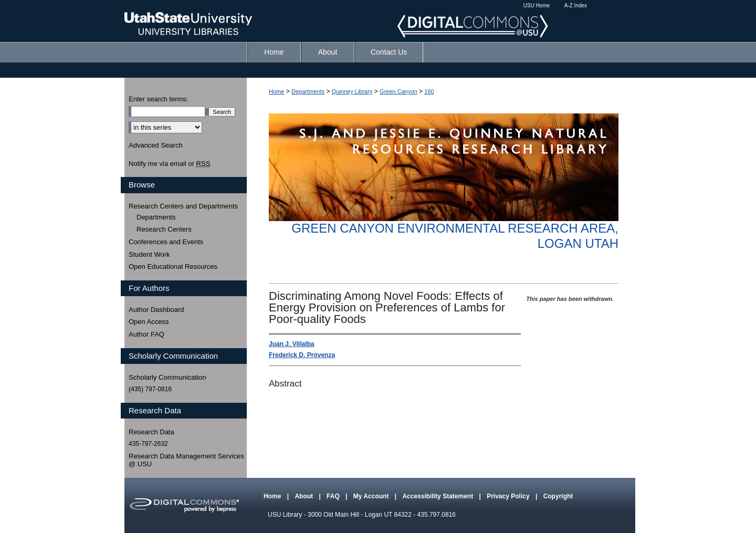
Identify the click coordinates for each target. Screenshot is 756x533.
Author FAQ (146, 334)
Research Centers (164, 229)
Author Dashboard (156, 310)
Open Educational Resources (173, 266)
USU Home (537, 6)
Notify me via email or (169, 164)
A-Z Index (576, 6)
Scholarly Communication (167, 377)
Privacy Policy (509, 496)
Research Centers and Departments (183, 206)
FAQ (334, 496)
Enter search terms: (158, 99)
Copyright (558, 496)
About (304, 496)
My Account (372, 496)
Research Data (151, 432)
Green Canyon (398, 91)
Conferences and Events (166, 242)
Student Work (149, 254)
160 (429, 91)
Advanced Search (156, 145)
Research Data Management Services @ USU (186, 460)
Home (276, 91)
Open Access (149, 322)
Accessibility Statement (438, 496)
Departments (308, 91)
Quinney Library (352, 91)
